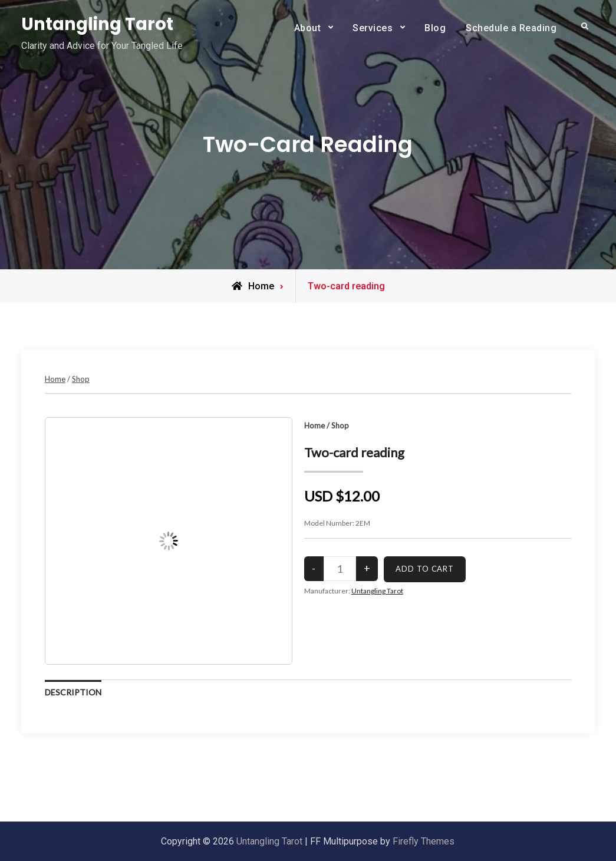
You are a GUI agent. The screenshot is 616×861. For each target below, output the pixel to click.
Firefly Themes (424, 841)
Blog (435, 28)
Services (373, 28)
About (308, 28)
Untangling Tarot (97, 24)
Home (55, 379)
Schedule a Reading (511, 28)
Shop (81, 379)
